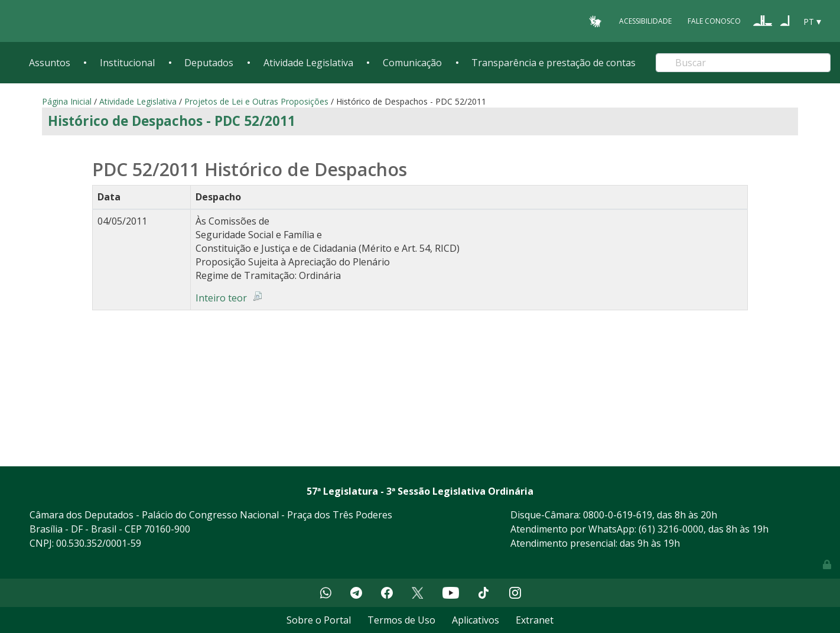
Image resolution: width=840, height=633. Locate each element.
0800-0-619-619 (618, 515)
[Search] (743, 63)
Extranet (535, 620)
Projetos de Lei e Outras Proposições (256, 101)
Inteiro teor (221, 298)
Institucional (127, 63)
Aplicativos (476, 620)
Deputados (209, 63)
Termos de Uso (401, 620)
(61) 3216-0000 (671, 529)
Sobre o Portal (319, 620)
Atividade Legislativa (308, 63)
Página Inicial (67, 101)
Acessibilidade (645, 21)
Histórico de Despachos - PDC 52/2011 (172, 121)
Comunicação (412, 63)
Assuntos (50, 63)
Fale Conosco (714, 21)
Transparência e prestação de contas (554, 63)
